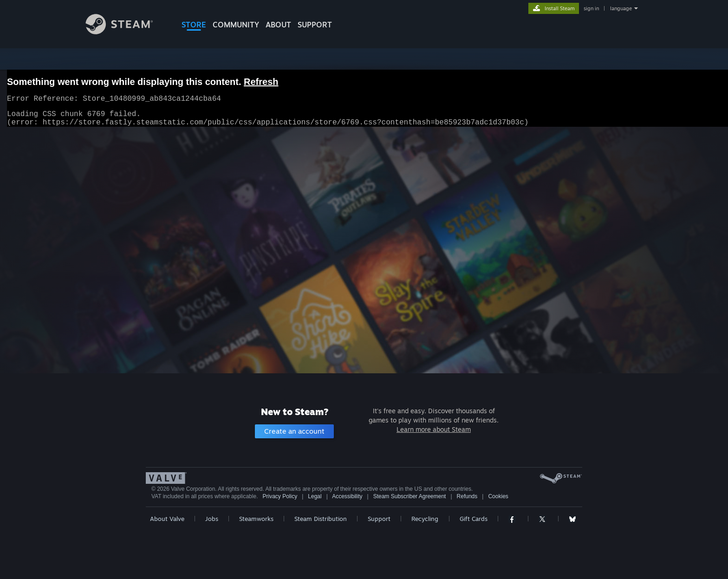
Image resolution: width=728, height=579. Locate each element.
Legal (315, 496)
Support (379, 519)
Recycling (425, 519)
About (278, 25)
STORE (194, 25)
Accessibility (347, 496)
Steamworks (256, 519)
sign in (591, 8)
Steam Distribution (321, 519)
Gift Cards (474, 519)
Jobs (212, 519)
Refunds (467, 496)
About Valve (167, 519)
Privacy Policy (280, 496)
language (621, 8)
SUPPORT (315, 25)
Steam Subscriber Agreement (410, 496)
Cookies (498, 496)
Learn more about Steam (434, 429)
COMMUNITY (236, 25)
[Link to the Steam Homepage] (126, 32)
